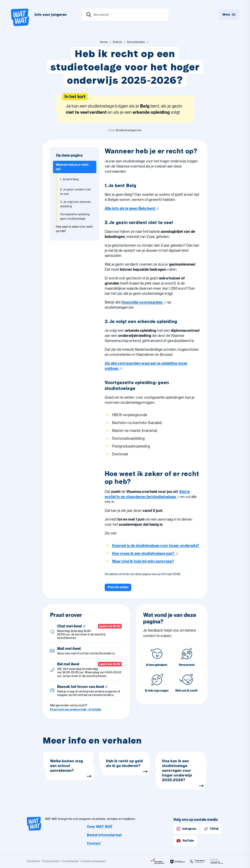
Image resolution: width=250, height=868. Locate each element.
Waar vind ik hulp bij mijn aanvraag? (143, 561)
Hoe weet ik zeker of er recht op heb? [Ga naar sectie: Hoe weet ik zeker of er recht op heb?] (74, 229)
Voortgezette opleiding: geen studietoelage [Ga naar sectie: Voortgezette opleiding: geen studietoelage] (75, 216)
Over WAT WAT (100, 827)
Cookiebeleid (70, 861)
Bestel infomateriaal (104, 835)
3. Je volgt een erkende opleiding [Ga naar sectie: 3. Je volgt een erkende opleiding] (75, 204)
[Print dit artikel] (118, 587)
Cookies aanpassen (93, 861)
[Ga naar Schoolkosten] (136, 42)
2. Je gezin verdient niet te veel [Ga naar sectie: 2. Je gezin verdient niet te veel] (75, 192)
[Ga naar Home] (104, 42)
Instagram (186, 829)
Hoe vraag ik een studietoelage (145, 553)
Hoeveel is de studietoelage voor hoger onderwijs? (156, 546)
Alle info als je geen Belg (132, 208)
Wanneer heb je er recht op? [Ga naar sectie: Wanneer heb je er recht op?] (72, 167)
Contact (94, 843)
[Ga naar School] (117, 42)
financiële (144, 302)
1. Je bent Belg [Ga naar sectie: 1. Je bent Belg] (69, 179)
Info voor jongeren (51, 15)
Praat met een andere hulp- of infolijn (76, 710)
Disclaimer (34, 861)
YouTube (185, 841)
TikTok (211, 829)
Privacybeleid (51, 861)
